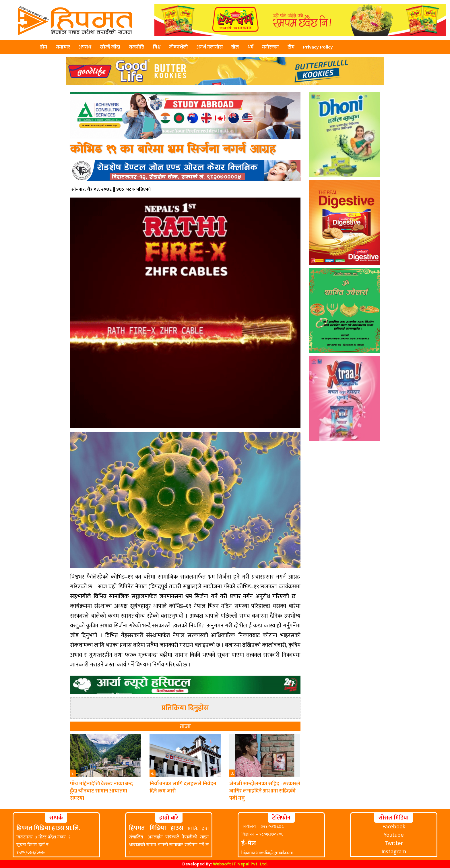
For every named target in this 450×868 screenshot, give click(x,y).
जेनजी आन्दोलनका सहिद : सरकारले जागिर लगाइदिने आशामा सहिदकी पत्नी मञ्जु (265, 791)
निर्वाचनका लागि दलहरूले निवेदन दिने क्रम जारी (183, 787)
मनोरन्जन (270, 47)
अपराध (85, 47)
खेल (235, 47)
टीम (291, 47)
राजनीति (137, 47)
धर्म (250, 47)
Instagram (394, 852)
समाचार (63, 47)
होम (44, 47)
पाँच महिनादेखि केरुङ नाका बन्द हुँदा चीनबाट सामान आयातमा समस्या (101, 791)
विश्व (157, 47)
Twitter (394, 843)
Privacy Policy (318, 47)
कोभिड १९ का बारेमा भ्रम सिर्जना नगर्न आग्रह (173, 149)
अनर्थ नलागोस (210, 47)
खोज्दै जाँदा (110, 47)
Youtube (394, 835)
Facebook (394, 827)
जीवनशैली (179, 47)
